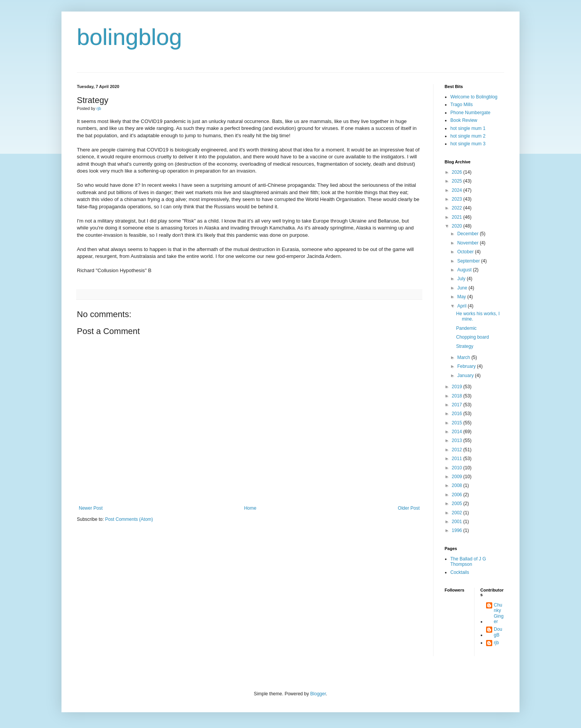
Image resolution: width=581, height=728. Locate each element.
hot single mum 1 (468, 128)
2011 (458, 459)
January (466, 376)
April (462, 306)
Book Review (464, 120)
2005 (458, 504)
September (469, 261)
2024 (458, 190)
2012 (458, 450)
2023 (458, 199)
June (463, 288)
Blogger (318, 694)
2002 (458, 513)
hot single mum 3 (468, 144)
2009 (458, 477)
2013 (458, 440)
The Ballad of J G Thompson (468, 562)
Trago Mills (461, 105)
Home (250, 508)
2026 (458, 172)
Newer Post (91, 508)
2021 (458, 217)
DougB (498, 632)
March (464, 357)
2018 (458, 396)
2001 (458, 522)
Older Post (409, 508)
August (465, 270)
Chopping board (472, 337)
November (469, 243)
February (467, 366)
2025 (458, 181)
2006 (458, 495)
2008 (458, 485)
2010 (458, 468)
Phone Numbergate (470, 113)
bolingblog (129, 37)
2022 (458, 208)
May (462, 297)
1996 (458, 530)
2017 (458, 405)
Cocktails (460, 572)
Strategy (465, 346)
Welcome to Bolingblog (474, 97)
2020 (458, 226)
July (462, 279)
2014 (458, 432)
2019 (458, 387)
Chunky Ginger (499, 613)
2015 (458, 423)
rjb (496, 643)
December (469, 234)
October (466, 252)
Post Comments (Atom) (129, 519)
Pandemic (466, 328)
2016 (458, 414)
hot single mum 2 (468, 136)
